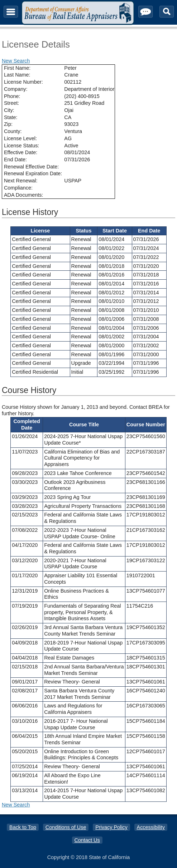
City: (9, 110)
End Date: (15, 160)
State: (11, 117)
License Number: (23, 82)
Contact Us (87, 840)
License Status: (21, 146)
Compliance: (18, 188)
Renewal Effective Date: (31, 167)
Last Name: (17, 75)
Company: (16, 89)
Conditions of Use (66, 827)
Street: (11, 103)
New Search (16, 61)
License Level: (20, 138)
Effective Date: (21, 152)
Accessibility (151, 827)
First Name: (17, 68)
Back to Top (23, 827)
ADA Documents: (24, 195)
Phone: (12, 96)
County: (13, 131)
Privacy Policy (111, 827)
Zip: (8, 124)
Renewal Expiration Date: (33, 173)
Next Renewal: (21, 181)
